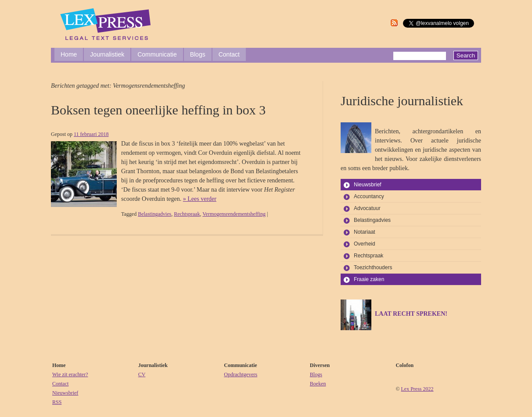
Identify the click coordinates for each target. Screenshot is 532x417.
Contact (229, 54)
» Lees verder (200, 199)
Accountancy (369, 196)
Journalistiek (107, 54)
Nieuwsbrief (368, 185)
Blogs (198, 54)
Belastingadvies (155, 214)
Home (69, 54)
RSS (57, 402)
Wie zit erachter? (70, 374)
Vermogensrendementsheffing (234, 214)
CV (142, 374)
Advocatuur (367, 208)
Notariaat (365, 232)
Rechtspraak (187, 214)
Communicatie (157, 54)
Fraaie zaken (369, 279)
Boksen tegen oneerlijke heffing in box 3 (158, 110)
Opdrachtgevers (241, 374)
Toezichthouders (373, 267)
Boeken (318, 384)
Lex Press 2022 (417, 389)
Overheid (365, 244)
